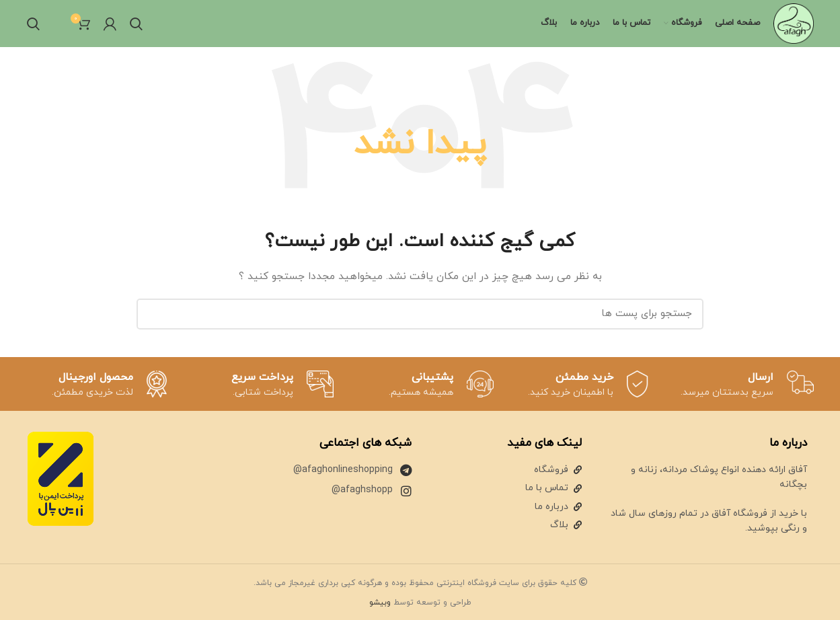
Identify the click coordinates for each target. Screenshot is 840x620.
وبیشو (380, 603)
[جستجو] (136, 24)
